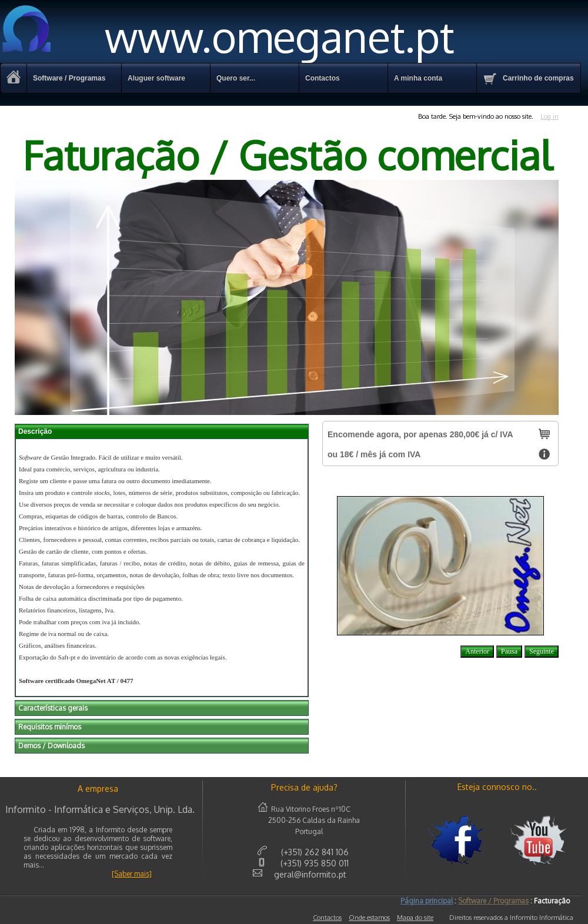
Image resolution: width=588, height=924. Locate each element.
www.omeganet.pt (227, 36)
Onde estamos (369, 918)
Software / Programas (69, 78)
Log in (549, 116)
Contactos (327, 918)
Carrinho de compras (528, 79)
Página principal (427, 901)
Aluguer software (156, 78)
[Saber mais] (132, 874)
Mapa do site (415, 918)
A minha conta (418, 78)
